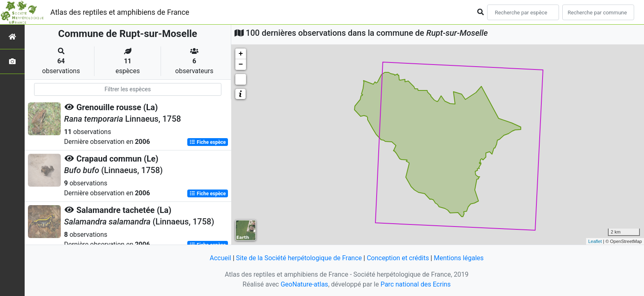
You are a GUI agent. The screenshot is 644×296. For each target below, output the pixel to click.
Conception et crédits (398, 258)
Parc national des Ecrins (415, 284)
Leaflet (595, 241)
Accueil (220, 258)
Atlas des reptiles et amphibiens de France (120, 12)
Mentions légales (459, 258)
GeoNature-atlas (304, 284)
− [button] (241, 65)
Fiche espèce (208, 142)
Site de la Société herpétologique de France (299, 258)
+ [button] (241, 54)
